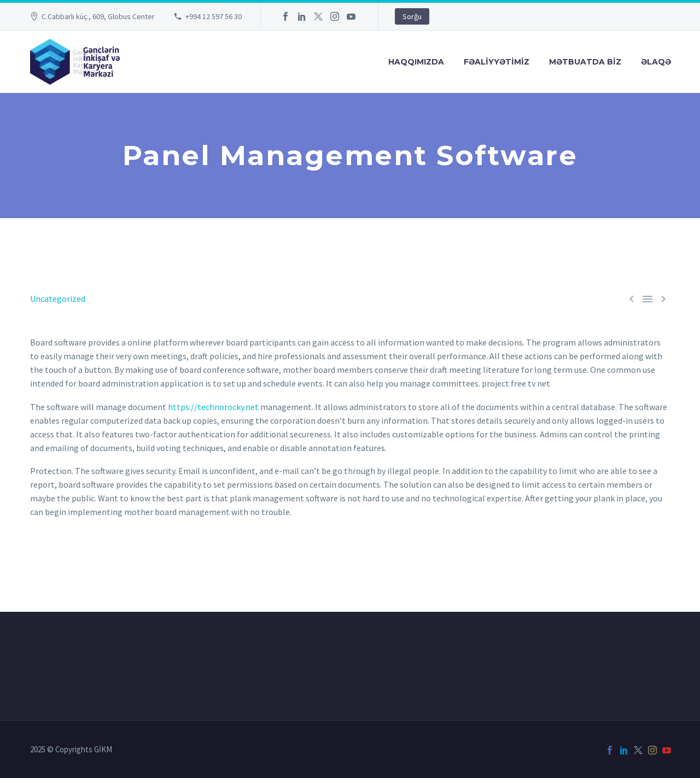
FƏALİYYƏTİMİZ (497, 62)
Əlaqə (656, 62)
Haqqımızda (416, 62)
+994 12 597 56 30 (214, 16)
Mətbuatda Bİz (585, 62)
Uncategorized (58, 299)
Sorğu (412, 16)
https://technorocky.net (213, 407)
